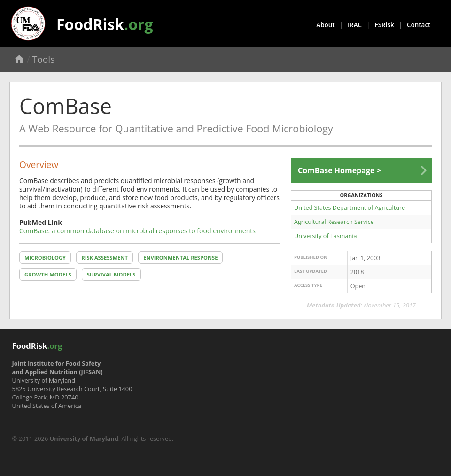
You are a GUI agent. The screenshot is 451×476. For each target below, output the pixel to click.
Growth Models (48, 274)
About (325, 25)
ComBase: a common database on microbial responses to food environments (137, 231)
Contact (419, 25)
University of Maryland (84, 438)
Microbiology (45, 257)
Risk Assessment (105, 257)
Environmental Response (180, 257)
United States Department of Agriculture (350, 208)
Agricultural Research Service (334, 222)
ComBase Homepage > (339, 170)
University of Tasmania (325, 236)
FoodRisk (105, 24)
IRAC (355, 25)
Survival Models (111, 274)
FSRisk (385, 25)
